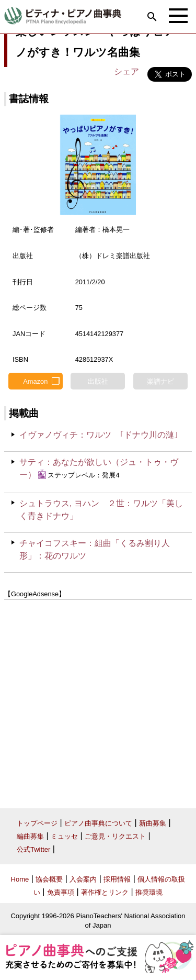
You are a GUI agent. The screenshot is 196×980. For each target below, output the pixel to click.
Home (20, 879)
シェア (126, 71)
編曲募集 (30, 836)
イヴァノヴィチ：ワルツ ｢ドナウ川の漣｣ (99, 435)
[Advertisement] (98, 700)
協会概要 (49, 879)
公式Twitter (33, 849)
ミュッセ (64, 836)
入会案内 (83, 879)
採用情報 (117, 879)
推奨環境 (149, 892)
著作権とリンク (105, 892)
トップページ (37, 823)
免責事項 (61, 892)
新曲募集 (153, 823)
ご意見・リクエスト (115, 836)
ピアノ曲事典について (98, 823)
